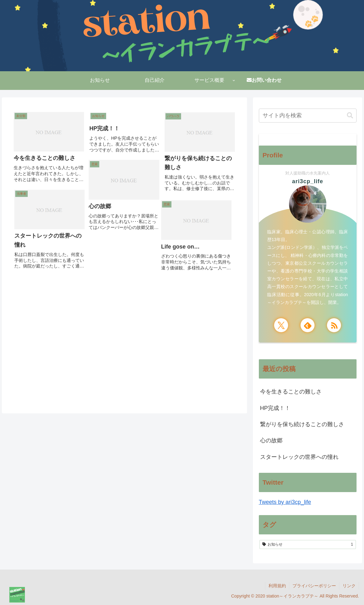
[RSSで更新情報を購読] (334, 325)
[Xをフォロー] (281, 325)
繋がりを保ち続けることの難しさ (302, 424)
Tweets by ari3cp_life (285, 502)
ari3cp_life (308, 181)
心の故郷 (271, 440)
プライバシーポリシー (314, 586)
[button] (350, 116)
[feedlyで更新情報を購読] (308, 325)
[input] (308, 116)
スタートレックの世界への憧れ (299, 457)
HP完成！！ (275, 408)
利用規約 (277, 586)
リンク (349, 586)
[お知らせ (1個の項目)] (308, 545)
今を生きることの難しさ (291, 392)
